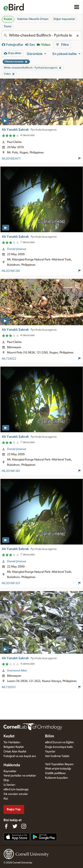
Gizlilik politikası (55, 773)
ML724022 (9, 359)
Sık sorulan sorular (16, 794)
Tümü (8, 26)
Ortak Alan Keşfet (15, 752)
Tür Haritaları (12, 742)
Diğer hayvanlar (64, 19)
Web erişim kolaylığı (58, 769)
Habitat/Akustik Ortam (33, 19)
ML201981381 (11, 471)
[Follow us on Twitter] (15, 826)
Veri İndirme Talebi (57, 756)
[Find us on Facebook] (6, 826)
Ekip (6, 780)
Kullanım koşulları (56, 778)
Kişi (6, 799)
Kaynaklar (10, 771)
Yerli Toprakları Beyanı (59, 764)
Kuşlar (8, 19)
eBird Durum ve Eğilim (59, 742)
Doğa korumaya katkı (59, 747)
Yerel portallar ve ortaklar (20, 776)
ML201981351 (11, 583)
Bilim (50, 736)
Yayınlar (50, 752)
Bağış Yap (14, 809)
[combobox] (41, 35)
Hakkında (12, 765)
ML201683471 (11, 159)
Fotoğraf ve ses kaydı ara (20, 756)
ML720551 (9, 687)
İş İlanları (9, 785)
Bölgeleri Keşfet (14, 747)
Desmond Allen (17, 671)
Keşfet (9, 736)
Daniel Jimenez (17, 249)
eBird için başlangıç (16, 789)
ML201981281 (11, 271)
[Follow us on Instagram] (24, 826)
